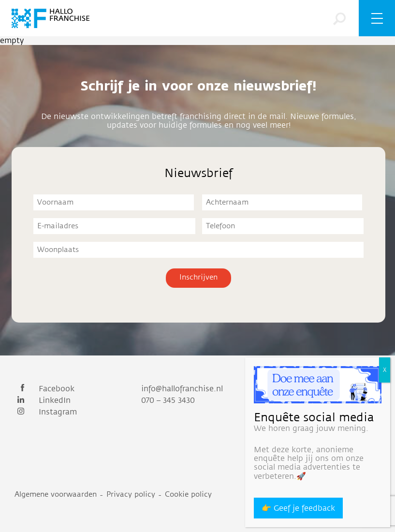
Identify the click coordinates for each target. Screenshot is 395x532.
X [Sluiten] (385, 370)
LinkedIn (43, 400)
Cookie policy (188, 495)
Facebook (44, 389)
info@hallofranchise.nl (182, 389)
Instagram (46, 412)
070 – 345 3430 (168, 400)
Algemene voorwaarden (56, 495)
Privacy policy (131, 495)
